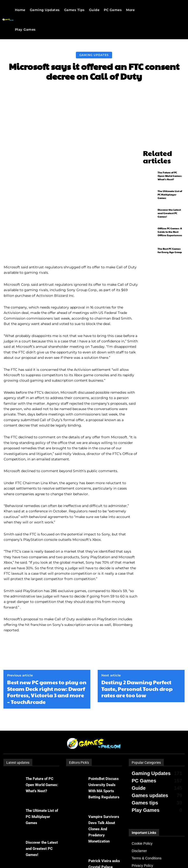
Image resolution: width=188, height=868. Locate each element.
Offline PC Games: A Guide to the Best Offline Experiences (170, 222)
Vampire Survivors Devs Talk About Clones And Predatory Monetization (104, 770)
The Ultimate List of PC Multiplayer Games (170, 185)
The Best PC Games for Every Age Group (170, 241)
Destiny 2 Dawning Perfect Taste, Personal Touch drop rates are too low (137, 630)
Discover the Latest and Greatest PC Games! (169, 203)
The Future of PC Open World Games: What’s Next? (170, 166)
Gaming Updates (94, 55)
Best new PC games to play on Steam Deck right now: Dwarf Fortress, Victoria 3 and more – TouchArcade (47, 633)
